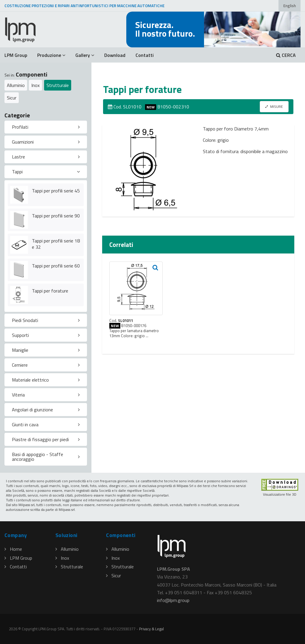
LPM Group (16, 55)
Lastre (18, 157)
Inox (35, 85)
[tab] (46, 127)
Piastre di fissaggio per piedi (40, 439)
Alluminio (16, 85)
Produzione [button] (51, 55)
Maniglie (20, 350)
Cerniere (20, 365)
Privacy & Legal (151, 629)
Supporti (20, 335)
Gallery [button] (85, 55)
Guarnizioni (23, 142)
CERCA (286, 55)
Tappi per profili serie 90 (56, 216)
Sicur (12, 98)
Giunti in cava (25, 424)
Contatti (145, 55)
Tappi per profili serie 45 (56, 191)
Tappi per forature (50, 291)
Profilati (20, 127)
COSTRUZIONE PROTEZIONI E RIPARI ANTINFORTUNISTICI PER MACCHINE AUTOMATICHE (84, 6)
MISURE (274, 106)
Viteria (18, 395)
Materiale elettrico (30, 380)
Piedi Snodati (25, 320)
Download (115, 55)
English (290, 6)
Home (13, 549)
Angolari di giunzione (32, 410)
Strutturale (58, 85)
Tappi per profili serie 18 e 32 (56, 244)
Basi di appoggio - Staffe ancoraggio (38, 457)
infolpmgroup (173, 600)
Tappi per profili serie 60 (56, 266)
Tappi (17, 172)
